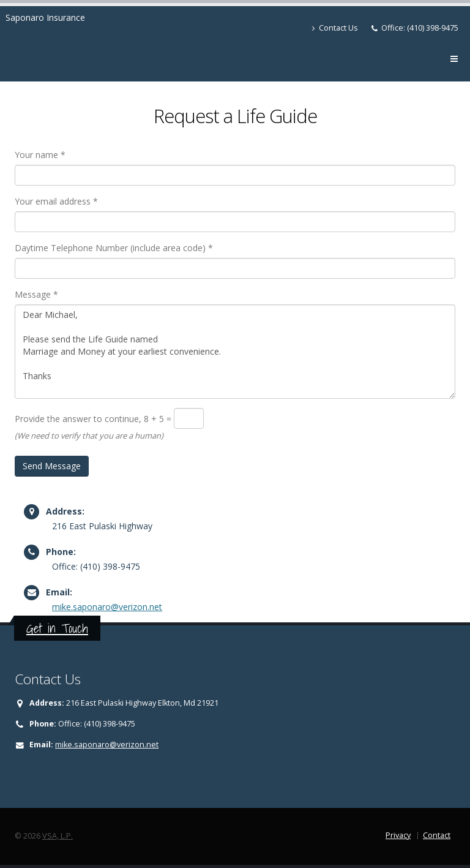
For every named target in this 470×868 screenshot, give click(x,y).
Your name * (40, 155)
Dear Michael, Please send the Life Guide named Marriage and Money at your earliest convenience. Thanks (235, 352)
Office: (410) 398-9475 (420, 28)
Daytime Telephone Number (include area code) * (114, 248)
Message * (36, 294)
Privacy (398, 835)
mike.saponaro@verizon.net (107, 607)
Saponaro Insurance (45, 17)
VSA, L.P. (58, 836)
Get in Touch (57, 628)
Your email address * (56, 201)
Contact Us (335, 28)
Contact (437, 835)
